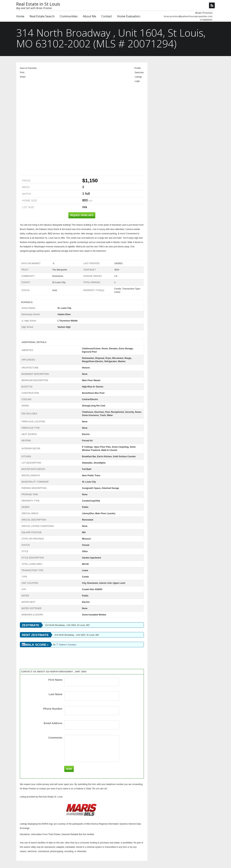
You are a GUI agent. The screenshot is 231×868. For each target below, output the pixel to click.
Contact (107, 16)
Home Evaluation (129, 16)
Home (20, 16)
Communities (69, 16)
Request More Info (82, 215)
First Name (55, 680)
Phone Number (53, 709)
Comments (55, 738)
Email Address (53, 723)
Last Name (56, 694)
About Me (90, 16)
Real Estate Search (42, 16)
